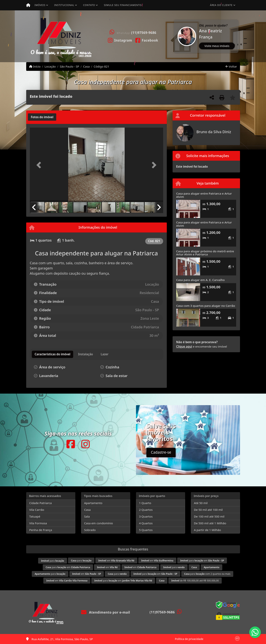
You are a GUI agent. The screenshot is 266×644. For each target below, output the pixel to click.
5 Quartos (146, 530)
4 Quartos (146, 523)
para (53, 561)
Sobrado (90, 530)
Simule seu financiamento (123, 5)
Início (35, 66)
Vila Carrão (37, 510)
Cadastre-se (161, 452)
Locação (50, 66)
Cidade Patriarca (41, 503)
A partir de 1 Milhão (208, 530)
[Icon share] (120, 40)
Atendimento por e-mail (106, 612)
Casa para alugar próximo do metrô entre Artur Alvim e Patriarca (205, 253)
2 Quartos (146, 510)
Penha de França (41, 530)
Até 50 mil (201, 503)
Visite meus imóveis (217, 46)
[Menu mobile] (28, 5)
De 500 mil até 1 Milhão (210, 523)
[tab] (42, 117)
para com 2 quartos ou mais (207, 574)
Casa (86, 66)
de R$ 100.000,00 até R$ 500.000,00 (195, 581)
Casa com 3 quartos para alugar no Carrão (206, 306)
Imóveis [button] (40, 5)
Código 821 (101, 66)
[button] (175, 36)
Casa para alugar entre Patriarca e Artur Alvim (204, 195)
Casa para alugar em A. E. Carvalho (201, 280)
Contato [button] (89, 5)
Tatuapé (35, 516)
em (116, 561)
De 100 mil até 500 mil (209, 516)
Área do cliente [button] (221, 5)
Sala (87, 516)
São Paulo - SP (69, 66)
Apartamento (93, 503)
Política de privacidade (189, 639)
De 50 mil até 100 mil (208, 510)
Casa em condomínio (99, 523)
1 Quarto (145, 503)
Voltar (231, 66)
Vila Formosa (38, 523)
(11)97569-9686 (144, 33)
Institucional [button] (64, 5)
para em (202, 561)
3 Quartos (146, 516)
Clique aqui (184, 346)
